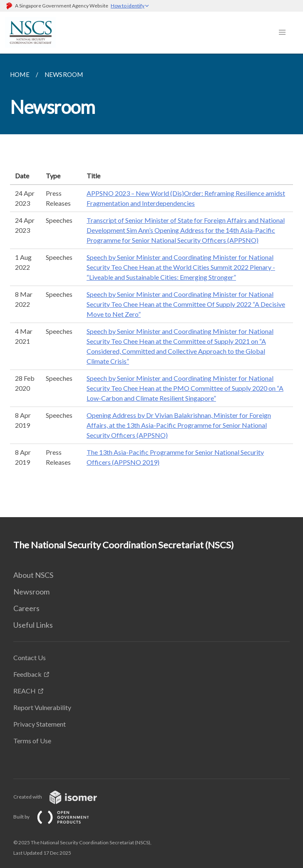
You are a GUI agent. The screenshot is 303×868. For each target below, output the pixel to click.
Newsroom (31, 592)
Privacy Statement (40, 724)
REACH (25, 691)
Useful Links (33, 625)
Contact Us (30, 657)
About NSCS (33, 575)
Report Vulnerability (42, 707)
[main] (151, 285)
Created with (62, 797)
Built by (58, 817)
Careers (26, 608)
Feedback (27, 674)
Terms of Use (32, 741)
